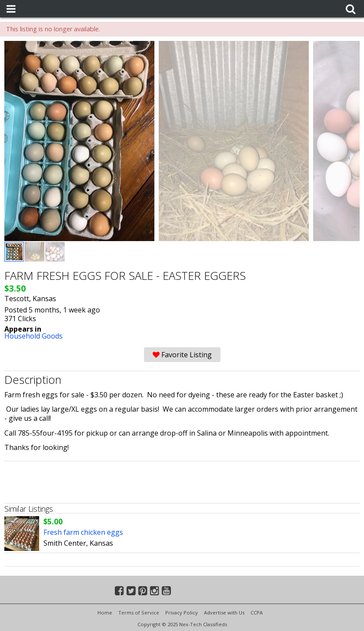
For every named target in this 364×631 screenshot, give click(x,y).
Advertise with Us (224, 613)
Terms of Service (139, 613)
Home (105, 613)
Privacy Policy (182, 613)
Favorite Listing (182, 355)
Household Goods (33, 336)
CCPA (257, 613)
